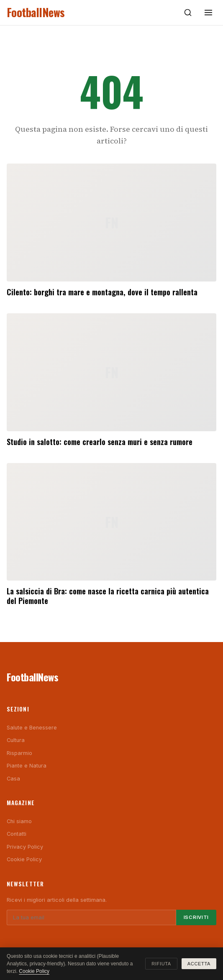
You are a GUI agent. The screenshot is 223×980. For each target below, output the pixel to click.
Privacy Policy (25, 847)
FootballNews (36, 12)
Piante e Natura (27, 766)
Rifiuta (161, 964)
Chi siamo (19, 821)
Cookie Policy (24, 859)
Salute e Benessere (32, 728)
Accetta (199, 964)
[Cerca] (188, 13)
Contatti (17, 834)
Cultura (16, 740)
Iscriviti (196, 917)
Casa (13, 779)
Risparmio (19, 753)
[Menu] (208, 13)
